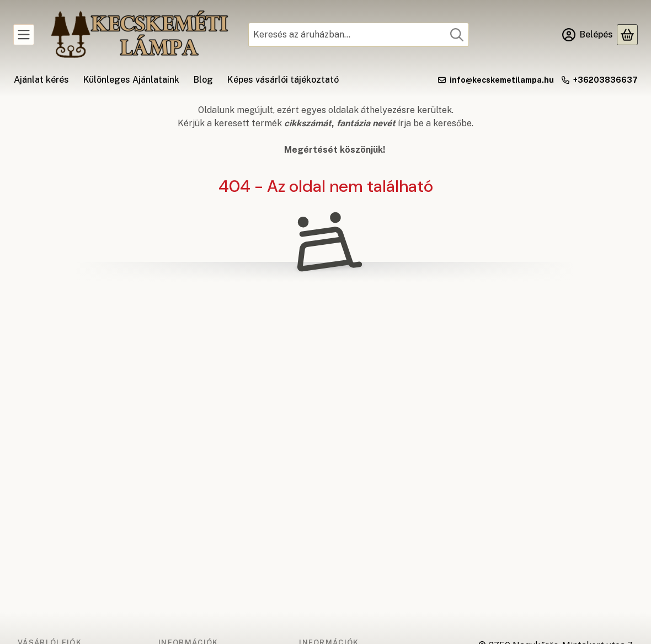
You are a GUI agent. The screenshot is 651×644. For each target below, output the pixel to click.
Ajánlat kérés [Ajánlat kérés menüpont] (41, 80)
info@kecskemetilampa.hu (502, 80)
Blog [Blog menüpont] (203, 80)
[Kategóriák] (24, 35)
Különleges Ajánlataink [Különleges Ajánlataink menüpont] (131, 80)
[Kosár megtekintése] (627, 35)
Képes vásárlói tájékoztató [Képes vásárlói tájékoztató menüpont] (283, 80)
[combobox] (359, 35)
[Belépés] (588, 35)
